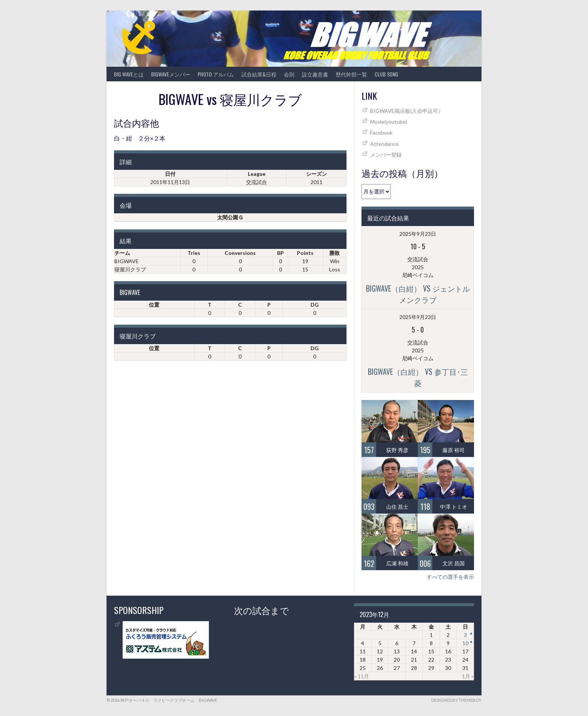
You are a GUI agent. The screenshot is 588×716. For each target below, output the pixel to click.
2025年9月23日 (418, 234)
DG (315, 305)
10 (465, 643)
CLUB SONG (386, 74)
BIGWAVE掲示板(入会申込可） (407, 111)
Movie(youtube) (389, 122)
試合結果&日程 (259, 74)
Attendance (384, 144)
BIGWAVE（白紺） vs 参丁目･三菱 (418, 377)
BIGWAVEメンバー (171, 74)
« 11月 (362, 676)
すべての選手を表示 (450, 577)
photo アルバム (216, 74)
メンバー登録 (386, 155)
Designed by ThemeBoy (456, 700)
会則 (289, 74)
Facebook (381, 133)
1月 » (468, 676)
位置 (154, 305)
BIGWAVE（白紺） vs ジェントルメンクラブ (418, 294)
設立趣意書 (315, 74)
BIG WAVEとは (129, 74)
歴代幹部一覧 (351, 74)
